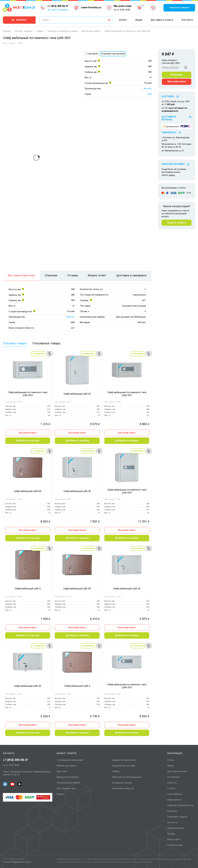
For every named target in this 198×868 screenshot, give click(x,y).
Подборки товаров (177, 817)
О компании (173, 777)
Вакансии (172, 811)
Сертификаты (175, 794)
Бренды (171, 834)
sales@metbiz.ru (91, 8)
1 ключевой (92, 54)
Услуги (123, 20)
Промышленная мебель (68, 783)
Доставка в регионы (169, 118)
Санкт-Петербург (60, 10)
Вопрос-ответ (97, 276)
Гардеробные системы (124, 766)
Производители (175, 828)
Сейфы (116, 771)
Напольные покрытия (123, 788)
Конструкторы (175, 845)
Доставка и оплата (162, 20)
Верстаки (62, 771)
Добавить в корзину (28, 441)
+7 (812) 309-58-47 (15, 760)
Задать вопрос (177, 223)
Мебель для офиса (66, 766)
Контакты (187, 20)
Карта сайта (174, 840)
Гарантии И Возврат (173, 164)
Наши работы (174, 800)
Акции (139, 20)
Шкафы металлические (124, 760)
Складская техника (122, 783)
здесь (172, 175)
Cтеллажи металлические (70, 760)
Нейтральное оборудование (127, 777)
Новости (172, 783)
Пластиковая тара (66, 788)
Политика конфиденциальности (17, 862)
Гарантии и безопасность (180, 806)
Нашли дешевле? (170, 67)
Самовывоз (169, 133)
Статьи (171, 788)
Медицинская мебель (68, 777)
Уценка (60, 794)
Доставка (168, 97)
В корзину (177, 75)
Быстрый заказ (28, 433)
